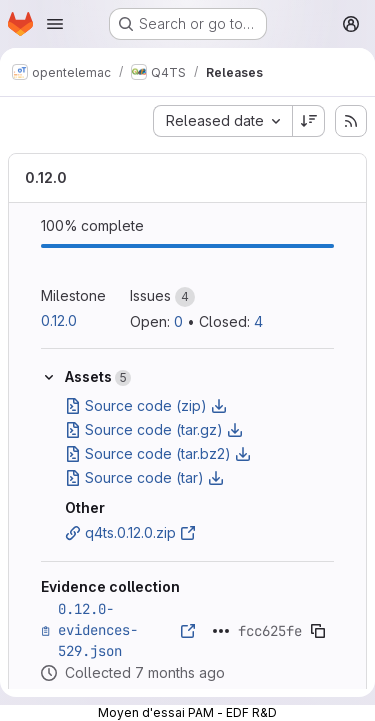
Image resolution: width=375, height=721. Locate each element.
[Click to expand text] (221, 631)
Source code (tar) (144, 477)
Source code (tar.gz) (154, 429)
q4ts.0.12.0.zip (130, 532)
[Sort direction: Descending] (309, 121)
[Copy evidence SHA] (318, 631)
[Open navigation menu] (55, 24)
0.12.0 (46, 177)
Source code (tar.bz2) (158, 453)
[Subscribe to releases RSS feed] (351, 121)
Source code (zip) (146, 405)
